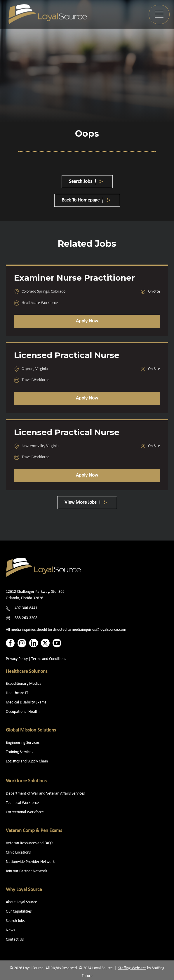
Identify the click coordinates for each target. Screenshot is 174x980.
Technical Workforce (22, 803)
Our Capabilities (19, 912)
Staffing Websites (132, 968)
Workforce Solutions (26, 781)
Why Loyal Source (24, 890)
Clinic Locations (18, 853)
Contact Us (15, 940)
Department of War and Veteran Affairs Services (45, 794)
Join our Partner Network (26, 871)
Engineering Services (23, 743)
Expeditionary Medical (24, 684)
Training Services (19, 752)
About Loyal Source (21, 902)
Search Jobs (15, 921)
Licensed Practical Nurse (67, 355)
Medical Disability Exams (26, 702)
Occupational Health (23, 712)
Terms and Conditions (49, 659)
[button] (159, 14)
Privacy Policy (17, 659)
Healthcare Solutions (27, 671)
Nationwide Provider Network (30, 862)
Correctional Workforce (25, 812)
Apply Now (87, 321)
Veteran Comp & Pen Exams (34, 831)
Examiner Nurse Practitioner (74, 278)
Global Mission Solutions (31, 730)
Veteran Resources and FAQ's (29, 843)
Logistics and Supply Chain (27, 761)
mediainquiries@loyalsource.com (99, 630)
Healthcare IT (18, 693)
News (10, 930)
